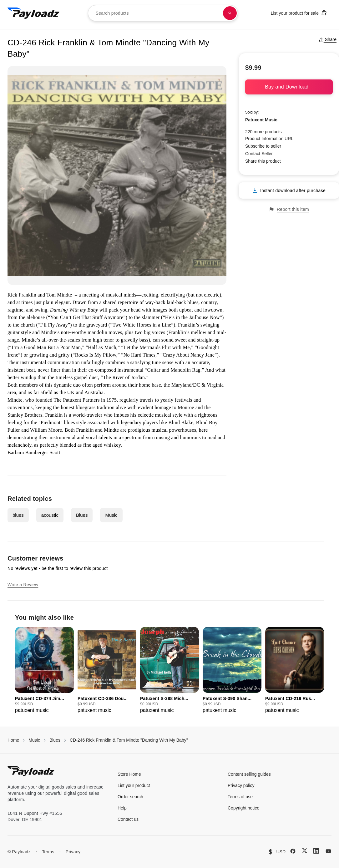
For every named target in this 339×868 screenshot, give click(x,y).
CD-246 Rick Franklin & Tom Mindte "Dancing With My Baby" (129, 740)
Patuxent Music (261, 120)
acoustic (50, 515)
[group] (44, 670)
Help (122, 808)
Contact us (128, 819)
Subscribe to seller (263, 146)
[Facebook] (293, 851)
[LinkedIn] (316, 851)
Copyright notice (243, 808)
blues (18, 515)
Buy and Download (289, 87)
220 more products (263, 132)
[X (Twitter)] (305, 851)
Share (328, 39)
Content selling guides (249, 774)
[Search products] (230, 13)
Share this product (263, 161)
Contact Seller (259, 154)
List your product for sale (299, 13)
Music (111, 515)
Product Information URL (269, 139)
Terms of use (240, 797)
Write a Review (23, 585)
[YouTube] (328, 851)
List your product (134, 785)
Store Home (129, 774)
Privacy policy (241, 785)
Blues (82, 515)
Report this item (289, 209)
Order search (130, 797)
